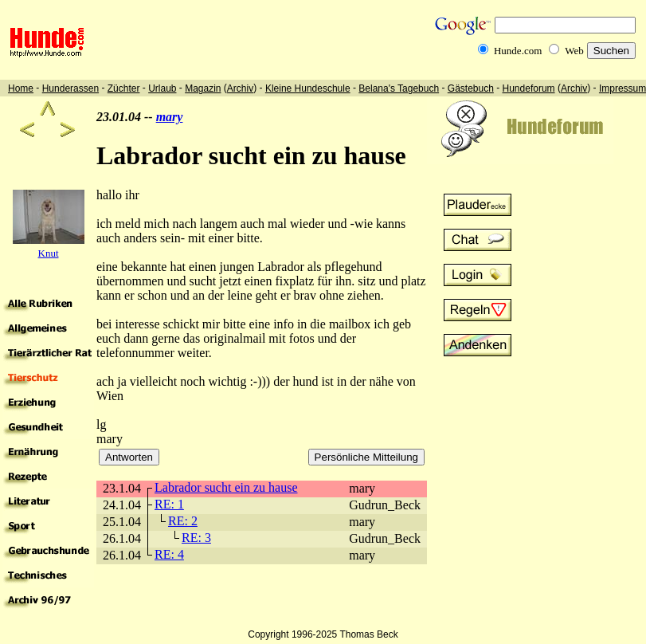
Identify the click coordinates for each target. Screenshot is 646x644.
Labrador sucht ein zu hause (226, 487)
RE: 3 (196, 538)
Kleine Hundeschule (308, 88)
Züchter (124, 88)
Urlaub (162, 88)
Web (574, 51)
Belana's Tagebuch (399, 88)
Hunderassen (70, 88)
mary (170, 117)
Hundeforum (529, 88)
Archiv (240, 88)
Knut (49, 253)
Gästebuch (471, 88)
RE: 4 (169, 554)
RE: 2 (183, 521)
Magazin (203, 88)
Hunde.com (518, 51)
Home (21, 88)
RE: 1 (169, 504)
